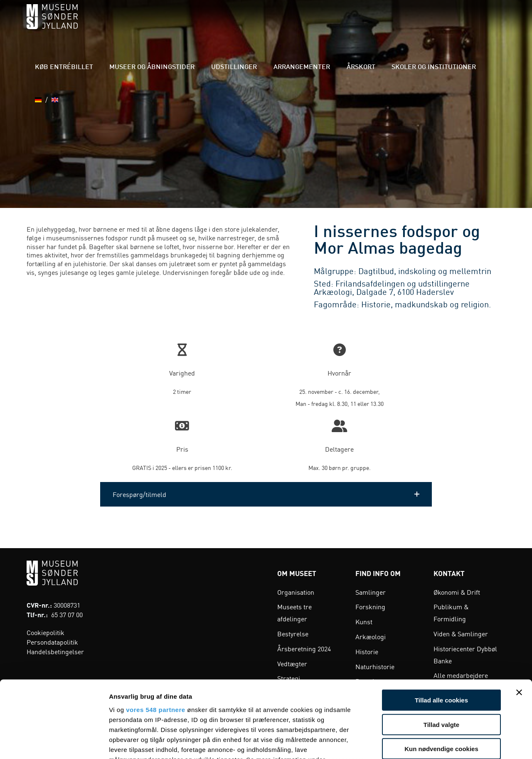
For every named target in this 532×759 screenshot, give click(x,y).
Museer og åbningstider (197, 25)
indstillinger (128, 700)
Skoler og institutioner (432, 25)
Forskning (370, 606)
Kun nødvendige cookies (441, 679)
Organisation (296, 592)
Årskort (371, 25)
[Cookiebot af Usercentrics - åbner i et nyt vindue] (54, 743)
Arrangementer (322, 25)
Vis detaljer (432, 743)
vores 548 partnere (155, 640)
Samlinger (371, 592)
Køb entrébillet (121, 25)
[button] (266, 494)
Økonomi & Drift (457, 592)
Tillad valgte (441, 655)
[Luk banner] (519, 623)
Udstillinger (266, 25)
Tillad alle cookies (441, 631)
